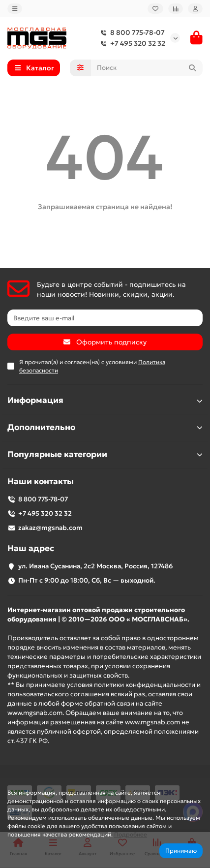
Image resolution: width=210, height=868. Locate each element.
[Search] (147, 68)
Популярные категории (105, 454)
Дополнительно (105, 427)
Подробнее (131, 834)
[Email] (105, 318)
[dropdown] (15, 9)
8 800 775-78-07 (131, 32)
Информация (105, 400)
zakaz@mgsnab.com (50, 528)
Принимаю (181, 851)
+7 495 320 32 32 (131, 43)
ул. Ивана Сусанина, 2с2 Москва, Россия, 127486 (96, 566)
